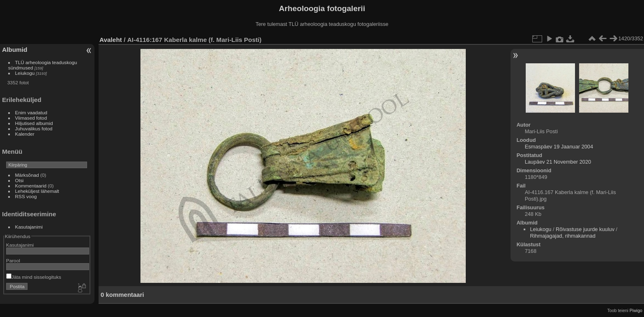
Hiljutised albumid (34, 123)
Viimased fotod (31, 118)
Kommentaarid (31, 186)
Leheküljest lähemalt (37, 191)
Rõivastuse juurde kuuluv (585, 229)
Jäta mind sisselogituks (34, 277)
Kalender (25, 134)
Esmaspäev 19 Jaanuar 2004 (559, 147)
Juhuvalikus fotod (34, 128)
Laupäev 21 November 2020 (558, 162)
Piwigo (636, 310)
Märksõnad (27, 175)
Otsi (20, 180)
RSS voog (26, 196)
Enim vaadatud (31, 112)
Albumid (15, 50)
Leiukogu (25, 73)
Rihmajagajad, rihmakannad (562, 236)
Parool (13, 260)
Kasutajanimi (29, 227)
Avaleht (111, 40)
